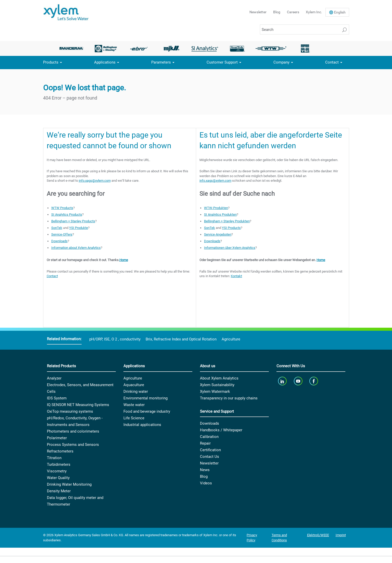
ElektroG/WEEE (318, 535)
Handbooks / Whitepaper (221, 430)
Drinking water (136, 391)
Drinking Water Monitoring (69, 484)
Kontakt (236, 276)
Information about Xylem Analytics (76, 248)
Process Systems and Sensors (73, 445)
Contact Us (210, 457)
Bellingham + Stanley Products (73, 221)
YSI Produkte (79, 228)
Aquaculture (134, 385)
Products (51, 62)
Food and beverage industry (147, 411)
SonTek (57, 228)
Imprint (341, 535)
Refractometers (60, 451)
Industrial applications (142, 425)
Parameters (161, 62)
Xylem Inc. (314, 12)
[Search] (305, 29)
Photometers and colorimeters (73, 431)
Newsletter (258, 12)
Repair (205, 443)
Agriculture (231, 339)
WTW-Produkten (216, 208)
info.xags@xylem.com (95, 181)
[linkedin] (283, 381)
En (340, 12)
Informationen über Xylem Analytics (230, 248)
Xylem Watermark (215, 391)
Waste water (134, 405)
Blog (277, 12)
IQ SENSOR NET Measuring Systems (78, 405)
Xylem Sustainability (217, 385)
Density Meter (59, 491)
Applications (105, 62)
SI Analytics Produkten (220, 215)
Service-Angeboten (218, 234)
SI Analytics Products (67, 215)
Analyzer (54, 378)
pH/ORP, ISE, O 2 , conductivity (115, 339)
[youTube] (299, 381)
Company (281, 62)
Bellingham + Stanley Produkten (227, 221)
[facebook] (314, 381)
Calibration (209, 437)
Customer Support (222, 62)
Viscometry (57, 471)
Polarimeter (57, 438)
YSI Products (231, 228)
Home (124, 260)
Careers (293, 12)
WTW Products (62, 208)
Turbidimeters (59, 464)
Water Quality (58, 478)
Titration (54, 458)
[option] (73, 48)
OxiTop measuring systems (70, 411)
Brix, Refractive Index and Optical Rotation (181, 339)
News (205, 470)
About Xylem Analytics (219, 378)
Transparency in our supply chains (229, 398)
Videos (206, 483)
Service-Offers (62, 234)
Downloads (59, 241)
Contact (332, 62)
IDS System (57, 398)
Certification (210, 450)
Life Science (134, 418)
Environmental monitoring (146, 398)
